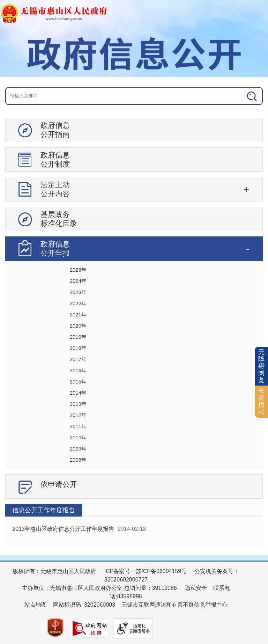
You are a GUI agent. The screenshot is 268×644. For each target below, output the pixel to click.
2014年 (78, 393)
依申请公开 (59, 484)
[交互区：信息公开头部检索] (134, 96)
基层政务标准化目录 (59, 219)
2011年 (78, 426)
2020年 (78, 326)
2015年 (78, 382)
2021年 (78, 314)
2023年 (78, 292)
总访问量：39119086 (150, 588)
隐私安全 (196, 588)
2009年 (78, 449)
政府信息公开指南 (55, 130)
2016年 (78, 370)
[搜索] (237, 96)
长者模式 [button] (261, 401)
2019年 (78, 337)
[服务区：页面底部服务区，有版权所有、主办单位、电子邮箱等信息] (134, 602)
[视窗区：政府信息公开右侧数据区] (134, 526)
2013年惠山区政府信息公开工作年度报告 (63, 529)
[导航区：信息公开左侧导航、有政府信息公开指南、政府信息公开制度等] (134, 311)
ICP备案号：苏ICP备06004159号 (146, 571)
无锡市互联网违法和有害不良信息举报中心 (174, 605)
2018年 (78, 348)
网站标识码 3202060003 (84, 605)
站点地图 (36, 605)
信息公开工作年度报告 (44, 510)
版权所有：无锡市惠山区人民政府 (54, 571)
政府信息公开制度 (55, 159)
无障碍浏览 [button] (261, 366)
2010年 (78, 437)
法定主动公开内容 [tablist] (55, 189)
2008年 (78, 460)
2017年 (78, 359)
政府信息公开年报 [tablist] (55, 248)
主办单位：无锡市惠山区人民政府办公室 (72, 588)
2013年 (78, 404)
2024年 (78, 281)
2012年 (78, 415)
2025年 (78, 270)
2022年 (78, 303)
